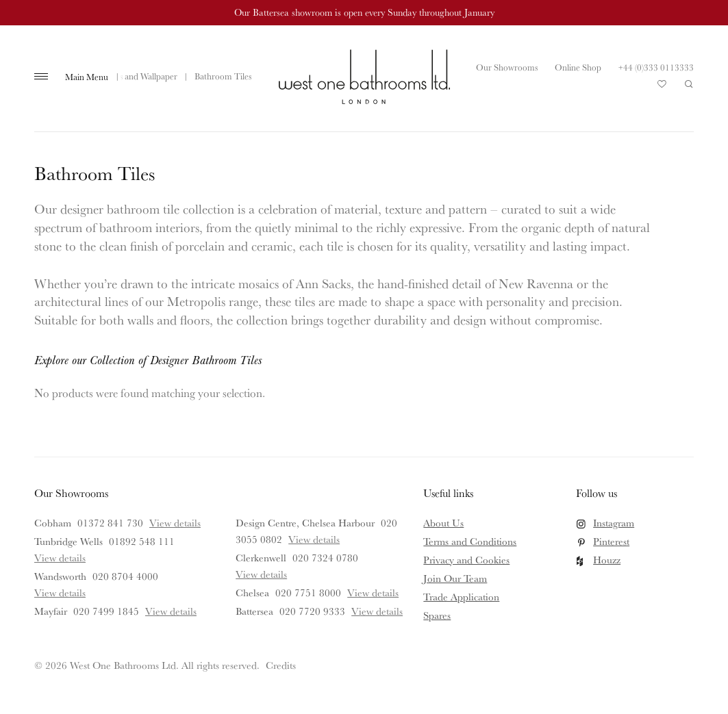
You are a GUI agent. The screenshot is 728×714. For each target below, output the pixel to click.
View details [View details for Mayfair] (171, 611)
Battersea (254, 611)
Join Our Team (455, 578)
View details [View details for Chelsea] (373, 592)
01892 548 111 (142, 541)
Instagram (614, 523)
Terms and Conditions (470, 541)
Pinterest (611, 541)
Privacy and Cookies (466, 560)
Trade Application (461, 597)
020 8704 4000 (125, 576)
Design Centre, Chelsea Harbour (305, 523)
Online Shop (578, 67)
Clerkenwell (261, 558)
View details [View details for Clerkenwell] (261, 574)
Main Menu (87, 77)
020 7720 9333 (312, 611)
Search (689, 84)
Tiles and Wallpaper (141, 76)
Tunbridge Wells (68, 541)
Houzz (607, 560)
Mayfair (51, 611)
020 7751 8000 (308, 592)
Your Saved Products (662, 88)
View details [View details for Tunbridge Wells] (60, 558)
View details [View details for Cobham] (175, 523)
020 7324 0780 (325, 558)
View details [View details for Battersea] (377, 611)
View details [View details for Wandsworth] (60, 592)
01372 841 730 (110, 523)
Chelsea (252, 592)
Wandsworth (60, 576)
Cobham (53, 523)
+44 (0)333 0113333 (656, 67)
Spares (437, 615)
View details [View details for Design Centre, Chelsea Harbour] (314, 539)
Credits (281, 665)
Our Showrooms (507, 67)
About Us (443, 523)
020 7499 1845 (106, 611)
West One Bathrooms (364, 77)
